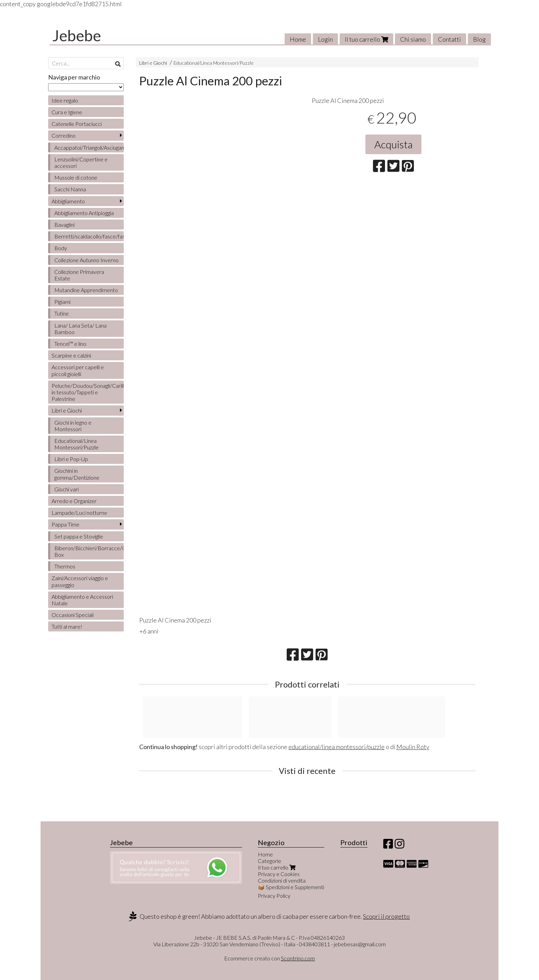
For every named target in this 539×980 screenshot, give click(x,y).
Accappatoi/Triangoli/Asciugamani (89, 147)
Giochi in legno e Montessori (73, 426)
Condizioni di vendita (282, 880)
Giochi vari (67, 489)
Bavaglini (64, 225)
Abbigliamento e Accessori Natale (82, 600)
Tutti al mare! (67, 626)
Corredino (64, 135)
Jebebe (77, 35)
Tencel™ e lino (70, 344)
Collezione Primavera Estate (79, 275)
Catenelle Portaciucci (77, 124)
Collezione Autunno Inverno (86, 260)
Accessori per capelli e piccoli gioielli (78, 370)
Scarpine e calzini (71, 355)
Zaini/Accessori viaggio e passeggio (80, 581)
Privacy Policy (274, 896)
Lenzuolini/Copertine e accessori (81, 162)
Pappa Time (65, 524)
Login (325, 39)
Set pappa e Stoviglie (79, 536)
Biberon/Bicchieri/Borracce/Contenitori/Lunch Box (89, 551)
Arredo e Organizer (74, 501)
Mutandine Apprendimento (86, 290)
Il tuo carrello (366, 39)
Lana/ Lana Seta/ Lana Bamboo (80, 329)
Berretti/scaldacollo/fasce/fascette (89, 236)
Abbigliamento (68, 201)
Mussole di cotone (76, 177)
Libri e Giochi (153, 63)
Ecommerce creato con (269, 958)
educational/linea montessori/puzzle (337, 747)
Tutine (62, 313)
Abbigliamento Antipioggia (84, 213)
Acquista (393, 144)
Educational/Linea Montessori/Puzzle (214, 63)
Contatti (449, 39)
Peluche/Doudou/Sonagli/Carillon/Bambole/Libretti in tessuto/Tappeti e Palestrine (88, 392)
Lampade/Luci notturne (79, 513)
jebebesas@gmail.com (360, 944)
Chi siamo (413, 39)
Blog (479, 39)
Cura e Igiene (67, 112)
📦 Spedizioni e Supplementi (291, 887)
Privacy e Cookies (279, 874)
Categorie (269, 861)
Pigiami (62, 302)
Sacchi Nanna (70, 189)
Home (298, 39)
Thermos (65, 566)
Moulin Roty (413, 747)
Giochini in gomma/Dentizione (77, 474)
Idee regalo (65, 100)
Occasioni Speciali (73, 615)
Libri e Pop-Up (71, 459)
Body (61, 248)
